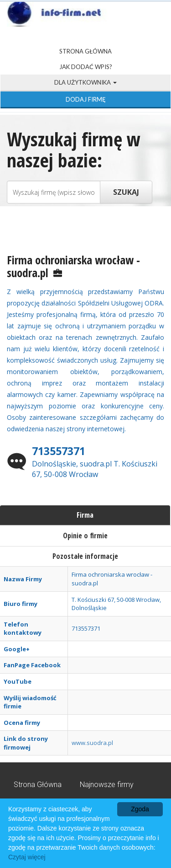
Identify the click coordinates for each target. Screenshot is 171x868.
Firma (85, 515)
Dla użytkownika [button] (85, 82)
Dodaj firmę (86, 99)
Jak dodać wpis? (86, 67)
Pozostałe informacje (85, 556)
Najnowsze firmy (107, 785)
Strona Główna (85, 51)
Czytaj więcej (27, 857)
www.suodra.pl (92, 743)
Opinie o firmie (85, 536)
